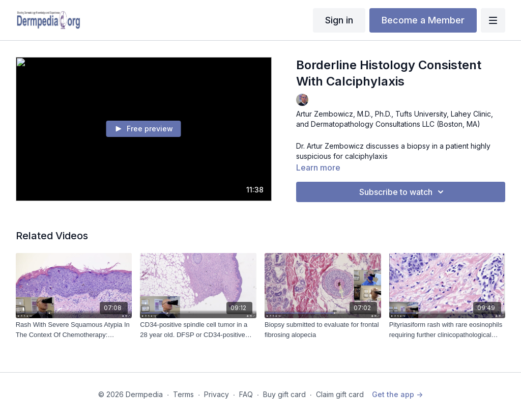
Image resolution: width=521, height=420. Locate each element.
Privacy (216, 394)
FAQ (246, 394)
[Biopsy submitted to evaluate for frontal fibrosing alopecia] (323, 330)
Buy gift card (284, 394)
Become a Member (423, 20)
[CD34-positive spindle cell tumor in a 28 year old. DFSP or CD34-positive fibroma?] (198, 330)
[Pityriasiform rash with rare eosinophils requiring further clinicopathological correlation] (447, 330)
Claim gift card (340, 394)
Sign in (339, 20)
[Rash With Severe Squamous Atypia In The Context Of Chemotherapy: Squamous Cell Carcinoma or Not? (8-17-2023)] (74, 330)
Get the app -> (397, 394)
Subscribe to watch (403, 192)
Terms (183, 394)
